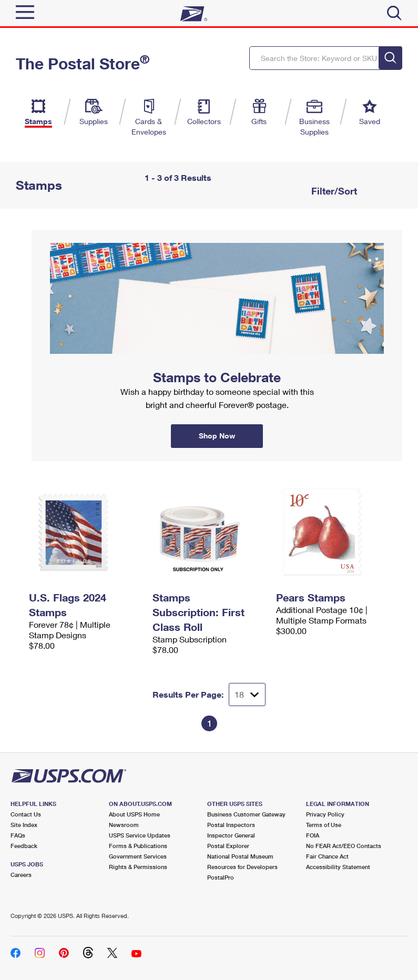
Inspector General (231, 835)
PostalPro (221, 877)
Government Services (138, 856)
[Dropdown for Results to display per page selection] (247, 695)
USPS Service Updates (140, 835)
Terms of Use (324, 825)
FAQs (18, 835)
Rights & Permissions (138, 867)
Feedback (24, 846)
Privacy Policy (325, 814)
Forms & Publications (138, 846)
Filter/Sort (333, 191)
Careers (21, 875)
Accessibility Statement (338, 867)
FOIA (313, 835)
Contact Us (26, 814)
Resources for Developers (242, 867)
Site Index (24, 825)
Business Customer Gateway (246, 814)
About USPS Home (134, 814)
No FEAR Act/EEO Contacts (344, 846)
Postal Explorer (228, 846)
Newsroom (124, 825)
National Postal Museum (240, 856)
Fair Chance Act (327, 856)
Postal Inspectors (231, 825)
